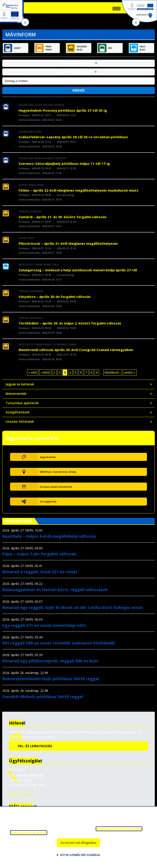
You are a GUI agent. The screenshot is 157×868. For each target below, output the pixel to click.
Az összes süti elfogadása (78, 844)
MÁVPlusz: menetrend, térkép (58, 475)
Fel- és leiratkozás (35, 749)
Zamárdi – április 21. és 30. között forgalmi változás (63, 220)
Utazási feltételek (20, 425)
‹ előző (45, 376)
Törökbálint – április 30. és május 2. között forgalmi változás (70, 326)
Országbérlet (48, 505)
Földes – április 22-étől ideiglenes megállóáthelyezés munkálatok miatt (78, 193)
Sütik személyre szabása (80, 856)
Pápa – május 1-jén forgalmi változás (39, 557)
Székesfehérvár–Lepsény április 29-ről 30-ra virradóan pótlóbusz (73, 140)
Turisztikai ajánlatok (22, 406)
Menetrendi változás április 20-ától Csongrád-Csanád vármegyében (76, 353)
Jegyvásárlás (48, 460)
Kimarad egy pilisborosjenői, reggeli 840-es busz (50, 664)
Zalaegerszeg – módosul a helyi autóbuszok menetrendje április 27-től (78, 273)
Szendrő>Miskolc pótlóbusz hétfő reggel (43, 700)
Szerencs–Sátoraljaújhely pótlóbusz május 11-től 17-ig (64, 167)
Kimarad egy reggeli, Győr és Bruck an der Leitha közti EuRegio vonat (73, 611)
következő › (113, 376)
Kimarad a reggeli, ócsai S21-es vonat (40, 575)
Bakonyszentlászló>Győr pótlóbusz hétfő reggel (51, 682)
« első (33, 376)
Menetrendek (16, 397)
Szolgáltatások (18, 415)
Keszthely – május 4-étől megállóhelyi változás (49, 539)
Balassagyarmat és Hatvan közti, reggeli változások (55, 593)
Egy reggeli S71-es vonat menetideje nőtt (44, 628)
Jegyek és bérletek (20, 387)
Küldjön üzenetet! (22, 797)
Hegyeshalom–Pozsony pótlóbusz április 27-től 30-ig (63, 113)
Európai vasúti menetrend (56, 490)
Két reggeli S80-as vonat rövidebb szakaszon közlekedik (59, 646)
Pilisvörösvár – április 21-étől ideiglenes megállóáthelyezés (68, 247)
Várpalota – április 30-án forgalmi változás (55, 300)
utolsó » (130, 376)
